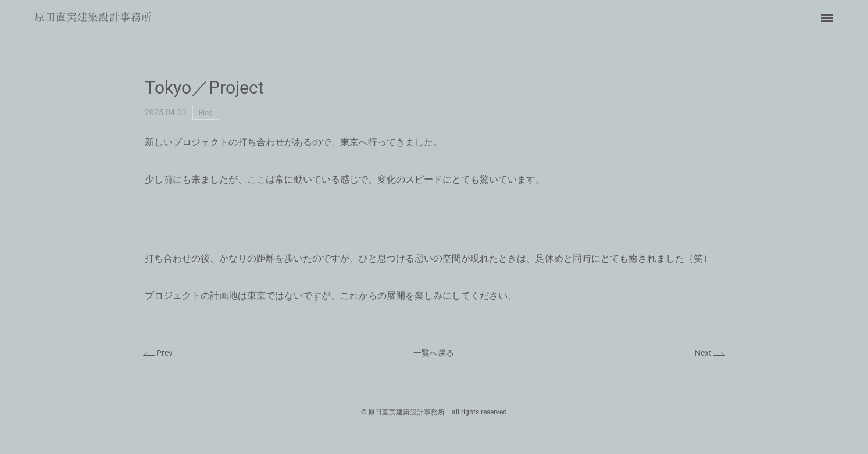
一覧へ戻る (434, 353)
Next (703, 353)
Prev (165, 353)
